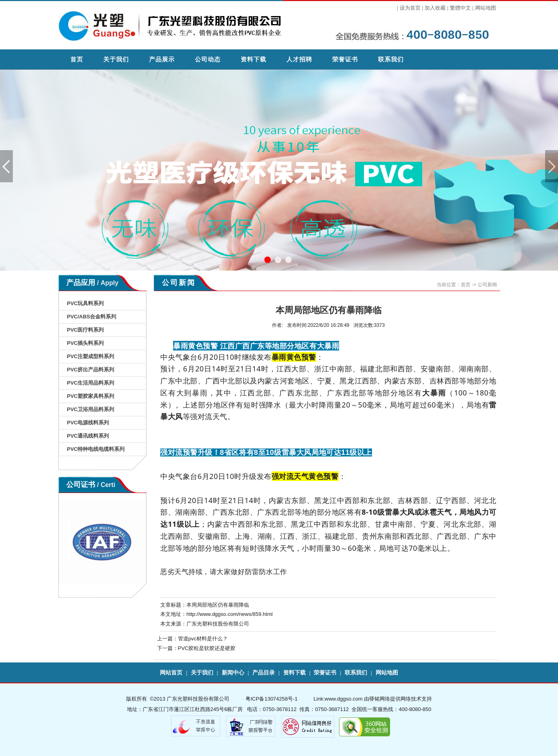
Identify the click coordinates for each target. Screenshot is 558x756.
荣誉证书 (345, 59)
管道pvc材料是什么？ (203, 639)
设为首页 (410, 8)
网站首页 (171, 672)
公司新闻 (487, 285)
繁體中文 (460, 8)
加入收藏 (435, 8)
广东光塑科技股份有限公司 (218, 624)
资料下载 (253, 59)
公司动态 (208, 59)
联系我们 (391, 59)
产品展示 (162, 59)
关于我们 (116, 59)
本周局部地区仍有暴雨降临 (218, 605)
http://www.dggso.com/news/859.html (230, 614)
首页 (77, 59)
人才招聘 (299, 59)
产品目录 (264, 672)
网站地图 (486, 8)
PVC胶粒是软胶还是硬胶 (207, 648)
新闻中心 (233, 672)
